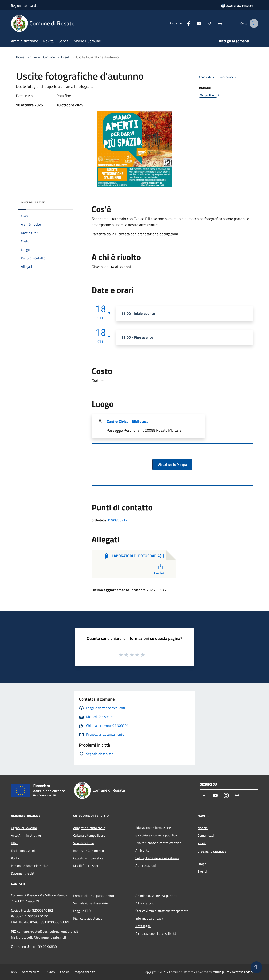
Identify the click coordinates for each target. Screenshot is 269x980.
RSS (14, 972)
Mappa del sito (85, 972)
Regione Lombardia (25, 5)
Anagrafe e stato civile (89, 828)
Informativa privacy (149, 918)
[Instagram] (205, 23)
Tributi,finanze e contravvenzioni (159, 843)
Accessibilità (31, 972)
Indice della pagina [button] (33, 202)
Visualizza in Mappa (172, 465)
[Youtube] (195, 23)
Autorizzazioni (146, 865)
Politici (16, 858)
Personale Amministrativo (30, 866)
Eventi (66, 57)
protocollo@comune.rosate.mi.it (42, 937)
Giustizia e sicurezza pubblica (156, 835)
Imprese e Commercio (88, 851)
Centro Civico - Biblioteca (128, 421)
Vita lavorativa (84, 843)
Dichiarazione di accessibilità (156, 933)
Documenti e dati (23, 873)
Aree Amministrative (26, 835)
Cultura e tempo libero (89, 835)
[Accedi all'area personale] (237, 6)
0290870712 (118, 520)
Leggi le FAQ (82, 911)
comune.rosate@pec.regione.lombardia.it (48, 931)
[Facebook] (184, 23)
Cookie (65, 972)
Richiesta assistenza (88, 918)
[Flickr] (216, 23)
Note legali (143, 926)
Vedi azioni (229, 77)
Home (20, 57)
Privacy (50, 972)
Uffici (15, 843)
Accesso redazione (245, 972)
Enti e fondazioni (23, 851)
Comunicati (206, 835)
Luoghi (202, 864)
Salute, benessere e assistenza (157, 858)
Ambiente (142, 850)
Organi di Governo (24, 828)
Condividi (208, 77)
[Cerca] (253, 23)
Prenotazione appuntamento (94, 896)
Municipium (221, 972)
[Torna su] (256, 967)
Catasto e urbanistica (88, 858)
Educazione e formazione (153, 828)
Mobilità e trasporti (87, 866)
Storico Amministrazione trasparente (162, 911)
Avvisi (202, 843)
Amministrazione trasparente (156, 896)
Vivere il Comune (43, 57)
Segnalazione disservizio (90, 903)
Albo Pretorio (145, 903)
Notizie (203, 828)
